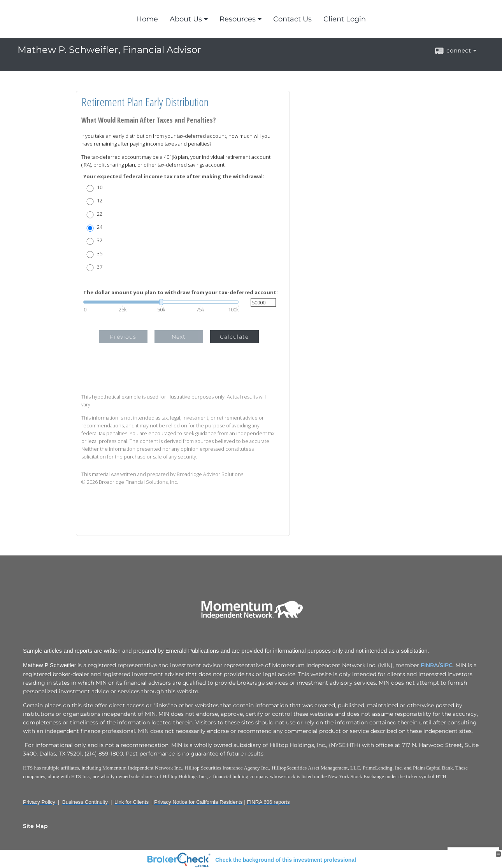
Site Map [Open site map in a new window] (35, 826)
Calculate (234, 337)
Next (179, 337)
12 (100, 201)
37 (100, 267)
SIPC (446, 665)
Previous (123, 337)
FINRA (429, 665)
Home (147, 19)
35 (100, 254)
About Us (186, 19)
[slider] (161, 302)
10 (100, 187)
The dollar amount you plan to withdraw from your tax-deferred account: (181, 293)
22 (100, 214)
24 (100, 227)
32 (100, 240)
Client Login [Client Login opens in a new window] (345, 19)
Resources (238, 19)
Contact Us (292, 19)
